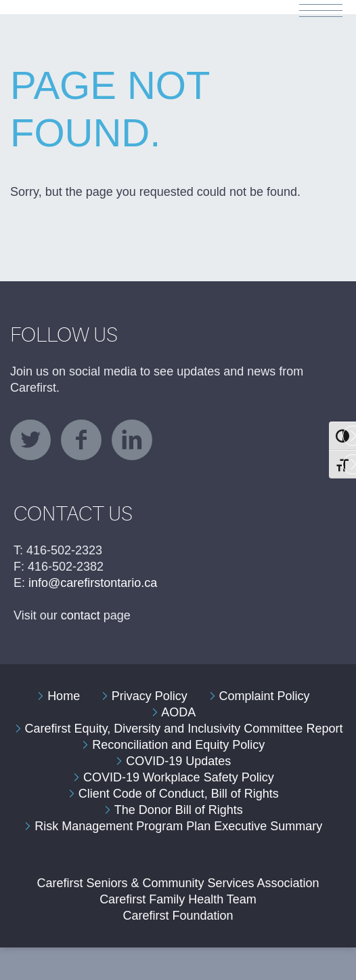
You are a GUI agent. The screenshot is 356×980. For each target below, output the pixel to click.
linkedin (132, 440)
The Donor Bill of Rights (179, 810)
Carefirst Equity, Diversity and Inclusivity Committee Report (184, 729)
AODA (178, 712)
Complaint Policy (264, 696)
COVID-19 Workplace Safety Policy (179, 777)
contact (81, 615)
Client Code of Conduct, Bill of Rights (179, 794)
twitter (30, 440)
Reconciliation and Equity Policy (178, 745)
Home (64, 696)
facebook (81, 440)
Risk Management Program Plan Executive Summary (178, 826)
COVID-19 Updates (178, 761)
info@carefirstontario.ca (93, 583)
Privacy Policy (150, 696)
